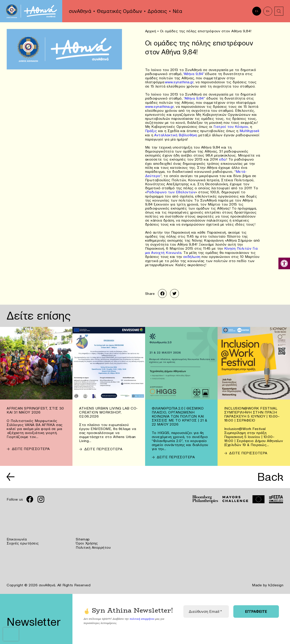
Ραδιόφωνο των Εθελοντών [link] (171, 190)
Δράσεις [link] (157, 11)
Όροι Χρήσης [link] (87, 540)
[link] (284, 263)
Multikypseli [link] (249, 130)
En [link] (268, 11)
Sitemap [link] (83, 536)
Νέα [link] (178, 11)
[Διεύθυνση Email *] (206, 608)
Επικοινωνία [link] (17, 536)
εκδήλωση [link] (192, 254)
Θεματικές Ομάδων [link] (119, 11)
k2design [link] (276, 582)
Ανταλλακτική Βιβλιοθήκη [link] (175, 134)
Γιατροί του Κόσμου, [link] (231, 126)
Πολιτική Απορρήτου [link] (93, 544)
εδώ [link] (223, 158)
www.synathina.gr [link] (179, 82)
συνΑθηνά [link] (80, 11)
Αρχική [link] (151, 31)
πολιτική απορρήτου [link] (142, 615)
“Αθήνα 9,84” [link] (194, 73)
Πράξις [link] (151, 130)
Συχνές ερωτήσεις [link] (23, 540)
